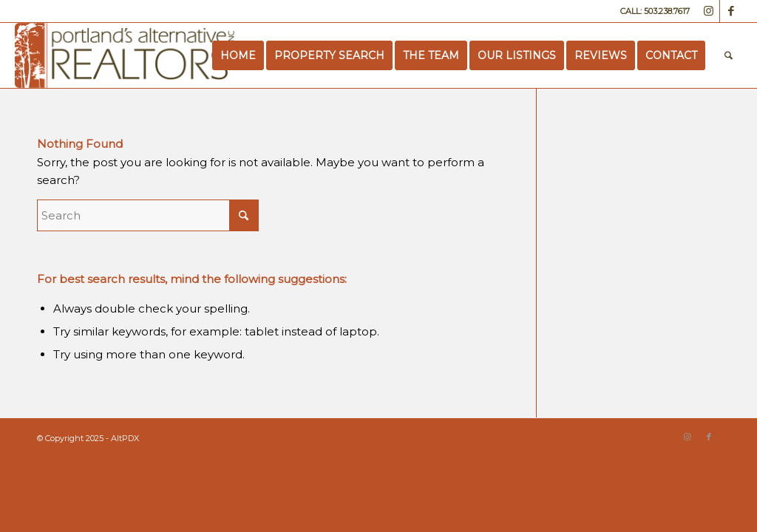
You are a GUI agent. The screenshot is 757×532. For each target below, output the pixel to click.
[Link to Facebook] (731, 11)
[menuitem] (238, 55)
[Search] (729, 55)
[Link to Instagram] (709, 11)
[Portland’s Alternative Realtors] (125, 55)
